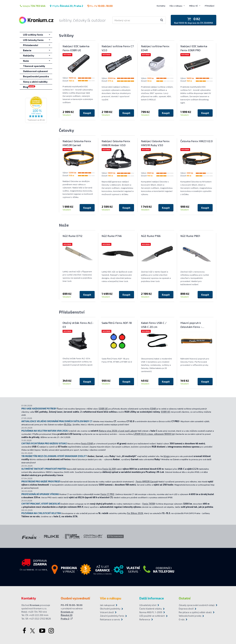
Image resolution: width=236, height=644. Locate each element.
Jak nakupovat (107, 605)
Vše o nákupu (176, 6)
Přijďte (66, 6)
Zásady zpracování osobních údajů (197, 605)
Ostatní (185, 598)
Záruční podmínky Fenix (112, 616)
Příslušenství (72, 312)
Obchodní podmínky (110, 609)
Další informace (152, 598)
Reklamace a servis (110, 619)
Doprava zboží (186, 609)
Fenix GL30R (109, 469)
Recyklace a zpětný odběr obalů (195, 612)
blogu (167, 456)
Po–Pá (100, 6)
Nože (64, 225)
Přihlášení (210, 6)
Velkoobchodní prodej (190, 616)
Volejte (33, 6)
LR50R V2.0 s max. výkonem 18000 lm (154, 434)
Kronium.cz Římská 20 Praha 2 (67, 615)
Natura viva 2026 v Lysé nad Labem (118, 431)
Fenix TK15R (149, 504)
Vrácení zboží (107, 612)
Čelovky (67, 130)
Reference (145, 619)
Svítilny (66, 35)
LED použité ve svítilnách (152, 616)
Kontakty (161, 6)
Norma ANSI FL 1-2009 (151, 612)
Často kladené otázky (151, 609)
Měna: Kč (194, 6)
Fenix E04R (87, 443)
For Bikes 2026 (135, 513)
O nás (182, 619)
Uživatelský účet (148, 605)
